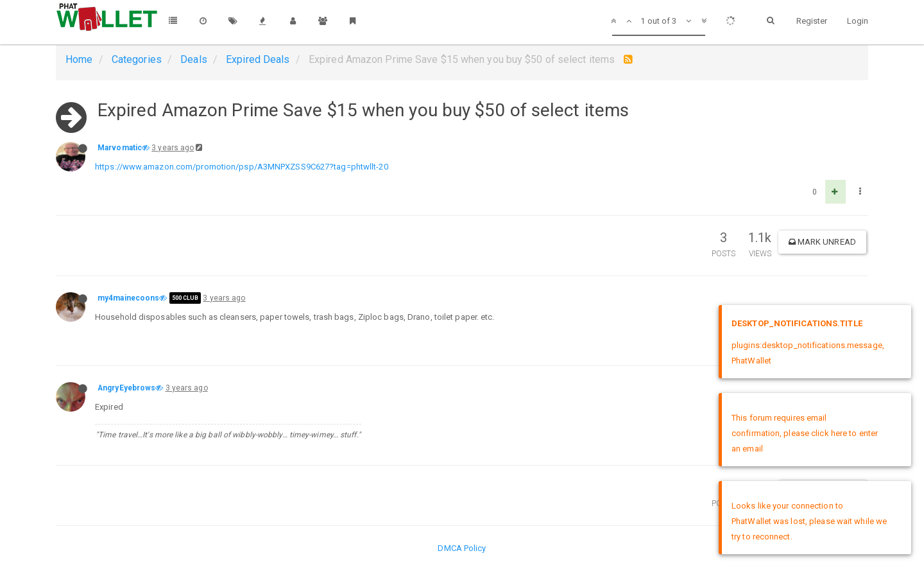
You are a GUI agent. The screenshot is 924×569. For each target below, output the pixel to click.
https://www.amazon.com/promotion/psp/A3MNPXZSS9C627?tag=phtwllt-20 (242, 167)
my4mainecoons (128, 298)
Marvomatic (120, 148)
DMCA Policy (462, 548)
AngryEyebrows (126, 388)
